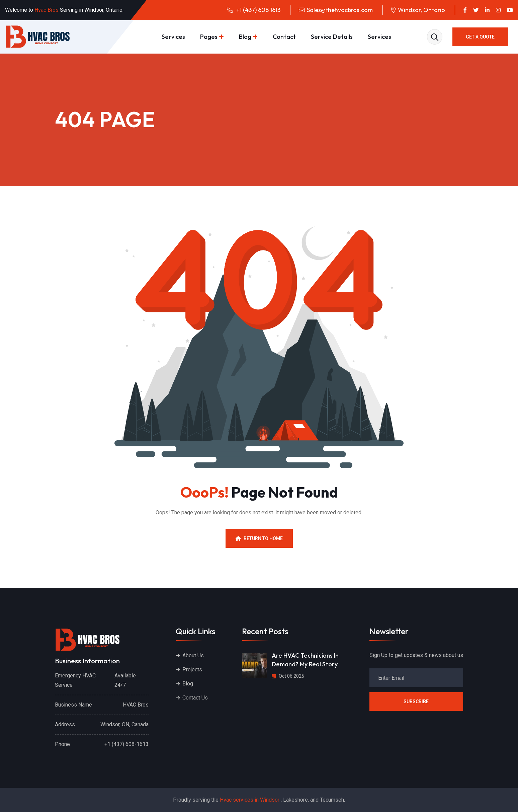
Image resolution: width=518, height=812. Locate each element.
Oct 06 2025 (288, 676)
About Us (193, 655)
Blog (245, 37)
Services (173, 37)
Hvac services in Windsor (250, 800)
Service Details (332, 37)
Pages (209, 37)
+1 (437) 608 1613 (258, 10)
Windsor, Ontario (421, 10)
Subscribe (416, 702)
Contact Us (195, 698)
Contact (284, 37)
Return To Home (259, 538)
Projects (192, 670)
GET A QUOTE (480, 37)
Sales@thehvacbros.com (340, 10)
